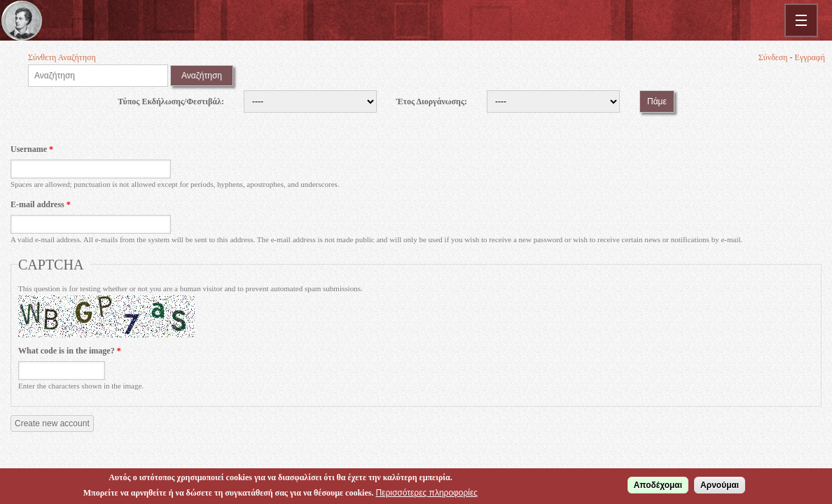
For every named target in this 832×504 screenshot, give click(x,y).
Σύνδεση (773, 57)
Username (32, 149)
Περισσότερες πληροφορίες (427, 494)
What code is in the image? (70, 351)
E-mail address (41, 204)
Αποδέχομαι (658, 486)
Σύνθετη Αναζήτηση (62, 57)
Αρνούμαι (720, 486)
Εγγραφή (810, 57)
